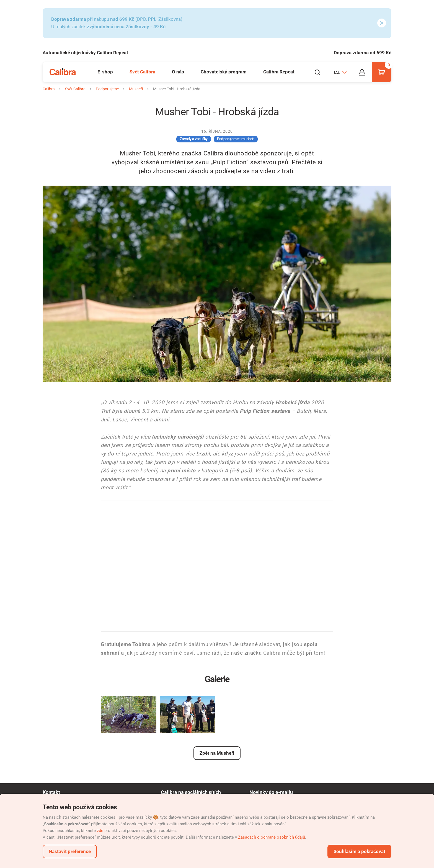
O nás (178, 72)
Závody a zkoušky (194, 139)
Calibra (49, 89)
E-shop (105, 72)
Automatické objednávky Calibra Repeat (85, 53)
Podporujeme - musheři (236, 139)
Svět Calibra (142, 72)
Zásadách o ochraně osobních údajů (272, 837)
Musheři (136, 89)
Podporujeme (107, 89)
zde (100, 831)
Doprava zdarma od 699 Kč (363, 53)
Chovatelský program (224, 72)
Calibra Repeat (279, 72)
